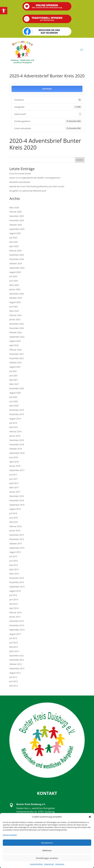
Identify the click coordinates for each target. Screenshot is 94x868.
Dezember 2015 (17, 535)
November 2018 (17, 444)
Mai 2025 (14, 242)
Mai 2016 (14, 522)
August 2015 (15, 552)
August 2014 (15, 591)
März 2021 (14, 384)
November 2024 (17, 259)
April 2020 (14, 406)
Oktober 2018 (16, 449)
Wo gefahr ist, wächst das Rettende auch (28, 191)
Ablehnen (47, 850)
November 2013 (17, 625)
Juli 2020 (13, 397)
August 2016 (15, 509)
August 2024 (15, 272)
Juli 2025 (13, 238)
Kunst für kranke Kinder (20, 174)
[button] (4, 11)
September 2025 (17, 229)
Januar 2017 (15, 492)
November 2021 (17, 358)
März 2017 (14, 487)
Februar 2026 (15, 212)
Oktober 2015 (16, 544)
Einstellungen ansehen (47, 858)
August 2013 (15, 634)
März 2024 (14, 285)
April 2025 (14, 246)
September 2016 (17, 505)
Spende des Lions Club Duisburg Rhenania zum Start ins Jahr (37, 186)
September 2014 (17, 587)
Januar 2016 (15, 531)
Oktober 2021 (16, 363)
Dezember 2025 (17, 216)
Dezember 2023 (17, 294)
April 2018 (14, 462)
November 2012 (17, 660)
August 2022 (15, 341)
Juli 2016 (13, 513)
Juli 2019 (13, 423)
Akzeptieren (47, 843)
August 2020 (15, 393)
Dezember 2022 (17, 324)
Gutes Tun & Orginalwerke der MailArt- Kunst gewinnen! (35, 178)
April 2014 (14, 608)
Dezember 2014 (17, 578)
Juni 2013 (14, 643)
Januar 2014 (15, 617)
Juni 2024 (14, 281)
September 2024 (17, 268)
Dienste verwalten (10, 835)
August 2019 (15, 419)
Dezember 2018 (17, 440)
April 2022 (14, 345)
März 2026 (14, 208)
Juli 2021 (13, 371)
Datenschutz (49, 864)
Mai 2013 (14, 647)
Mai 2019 (14, 427)
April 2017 (14, 483)
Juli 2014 (13, 595)
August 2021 (15, 367)
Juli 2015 (13, 556)
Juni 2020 (14, 401)
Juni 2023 (14, 307)
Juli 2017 (13, 475)
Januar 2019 (15, 436)
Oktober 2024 (16, 263)
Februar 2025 (15, 251)
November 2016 (17, 500)
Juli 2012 (13, 677)
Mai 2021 (14, 380)
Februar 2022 (15, 350)
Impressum (60, 864)
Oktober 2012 (16, 664)
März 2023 (14, 311)
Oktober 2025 (16, 225)
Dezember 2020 (17, 388)
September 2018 (17, 453)
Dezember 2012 (17, 656)
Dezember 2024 (17, 255)
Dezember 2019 (17, 410)
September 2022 (17, 337)
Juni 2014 (14, 599)
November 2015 (17, 539)
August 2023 (15, 302)
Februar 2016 (15, 526)
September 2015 (17, 548)
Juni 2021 (14, 376)
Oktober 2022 (16, 332)
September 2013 (17, 630)
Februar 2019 (15, 431)
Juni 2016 (14, 518)
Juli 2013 (13, 638)
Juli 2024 (13, 276)
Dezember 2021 (17, 354)
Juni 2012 (14, 681)
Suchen (80, 160)
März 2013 (14, 651)
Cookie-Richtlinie (36, 864)
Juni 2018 (14, 457)
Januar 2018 (15, 466)
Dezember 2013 (17, 621)
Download (47, 89)
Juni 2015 (14, 561)
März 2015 (14, 574)
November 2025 (17, 220)
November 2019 (17, 414)
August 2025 (15, 233)
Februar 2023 (15, 315)
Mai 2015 (14, 565)
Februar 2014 (15, 612)
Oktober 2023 (16, 298)
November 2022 (17, 328)
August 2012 (15, 673)
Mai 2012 (14, 686)
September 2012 (17, 668)
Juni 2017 (14, 479)
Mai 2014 (14, 604)
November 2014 (17, 582)
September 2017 (17, 470)
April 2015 (14, 569)
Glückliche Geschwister (20, 182)
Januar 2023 (15, 319)
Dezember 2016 (17, 496)
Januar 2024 (15, 289)
